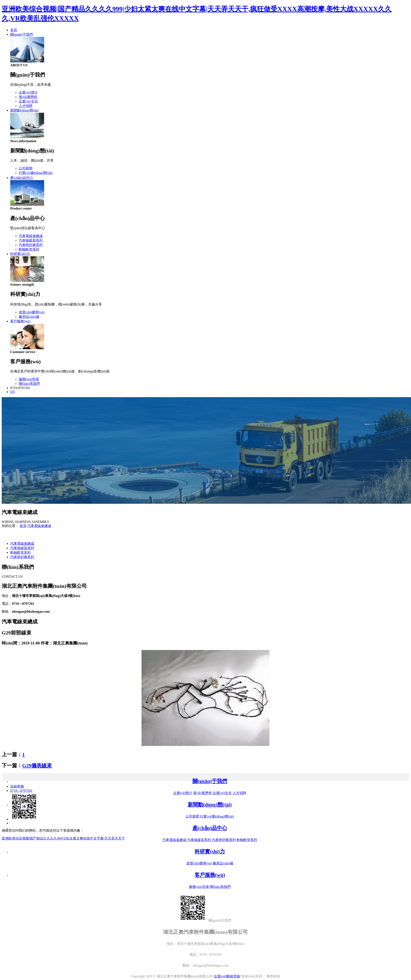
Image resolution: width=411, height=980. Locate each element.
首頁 (14, 30)
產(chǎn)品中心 (22, 178)
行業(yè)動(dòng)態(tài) (36, 173)
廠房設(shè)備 (29, 317)
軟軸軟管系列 (29, 249)
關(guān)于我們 (22, 34)
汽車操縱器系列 (31, 240)
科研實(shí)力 (20, 254)
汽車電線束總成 (31, 236)
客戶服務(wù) (20, 321)
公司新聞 (26, 168)
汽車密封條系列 (31, 245)
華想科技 (273, 976)
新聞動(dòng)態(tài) (24, 110)
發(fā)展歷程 (28, 97)
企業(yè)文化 (28, 101)
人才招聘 (26, 106)
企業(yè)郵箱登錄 (227, 976)
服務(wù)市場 (29, 379)
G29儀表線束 (37, 766)
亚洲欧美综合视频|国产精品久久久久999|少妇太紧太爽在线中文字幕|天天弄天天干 (63, 838)
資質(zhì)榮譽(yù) (32, 312)
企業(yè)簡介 (28, 92)
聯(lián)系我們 (29, 384)
